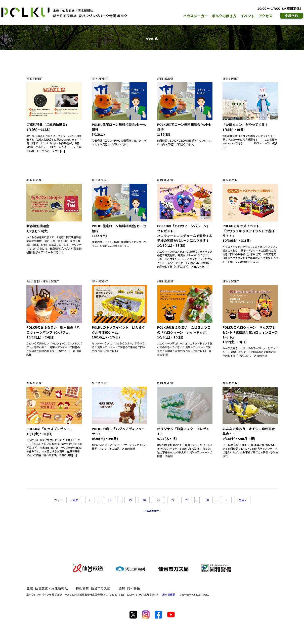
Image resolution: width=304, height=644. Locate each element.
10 (110, 500)
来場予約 (291, 16)
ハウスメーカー (195, 16)
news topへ (152, 510)
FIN (30, 78)
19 (130, 500)
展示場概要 (169, 595)
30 (207, 500)
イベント (247, 16)
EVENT (39, 78)
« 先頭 (74, 500)
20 (144, 500)
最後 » (243, 500)
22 (173, 500)
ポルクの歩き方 (224, 16)
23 (187, 500)
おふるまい (35, 281)
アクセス (265, 16)
